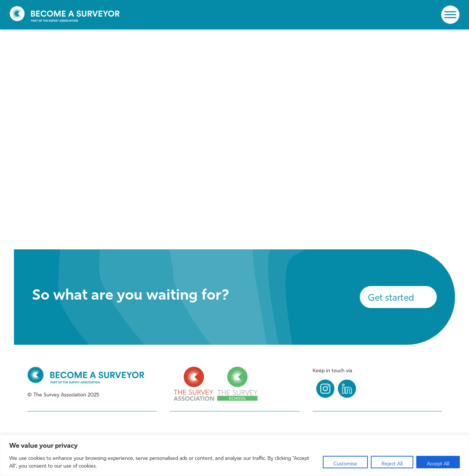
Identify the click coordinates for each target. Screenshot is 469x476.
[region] (234, 455)
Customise (345, 464)
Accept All (438, 464)
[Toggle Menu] (450, 14)
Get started (391, 298)
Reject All (392, 464)
